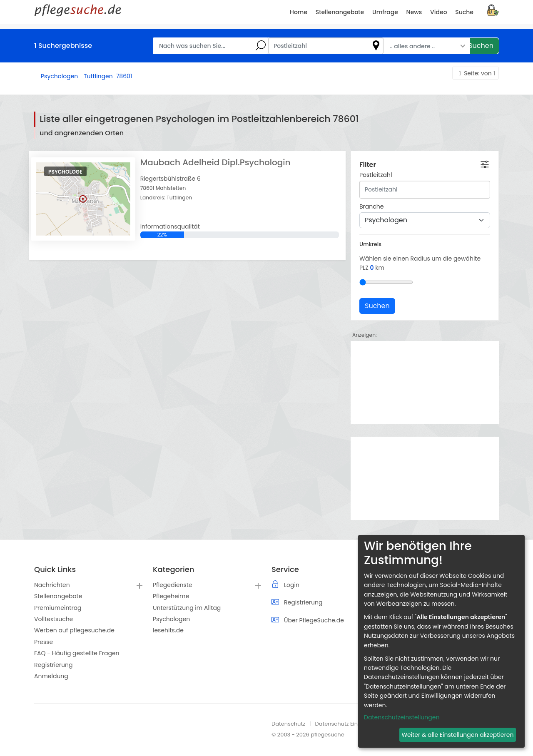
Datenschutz (288, 724)
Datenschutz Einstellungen (350, 724)
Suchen (481, 46)
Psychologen (171, 619)
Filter (368, 165)
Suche (464, 12)
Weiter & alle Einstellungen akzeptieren (457, 735)
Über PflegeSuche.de (314, 620)
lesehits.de (168, 630)
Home (299, 12)
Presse (44, 642)
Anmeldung (51, 676)
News (414, 12)
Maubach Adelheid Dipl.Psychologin (215, 162)
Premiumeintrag (58, 608)
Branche (371, 206)
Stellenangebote (58, 596)
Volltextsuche (54, 619)
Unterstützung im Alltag (187, 608)
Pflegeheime (171, 596)
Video (438, 12)
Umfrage (385, 12)
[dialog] (441, 641)
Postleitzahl (376, 175)
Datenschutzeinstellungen (402, 717)
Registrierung (53, 665)
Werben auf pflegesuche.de (74, 630)
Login (292, 585)
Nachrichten (52, 585)
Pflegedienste (173, 585)
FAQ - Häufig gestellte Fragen (77, 653)
